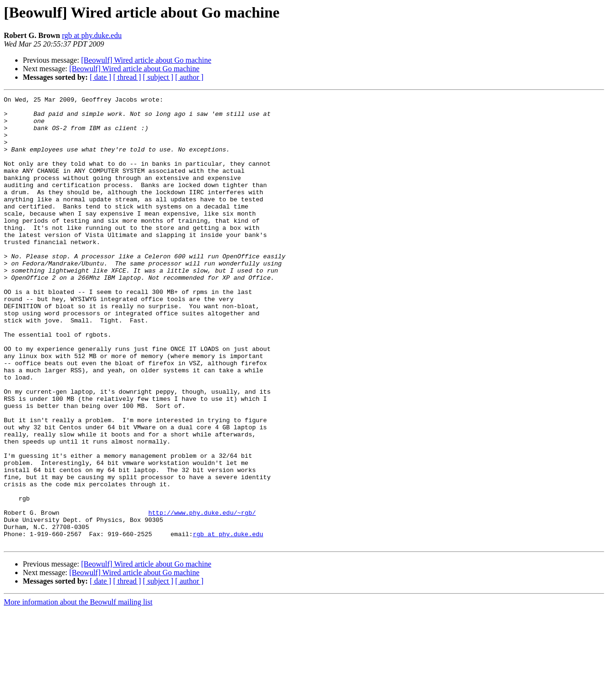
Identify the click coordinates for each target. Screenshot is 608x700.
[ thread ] (127, 77)
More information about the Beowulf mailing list (78, 692)
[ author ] (190, 77)
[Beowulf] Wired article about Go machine (146, 60)
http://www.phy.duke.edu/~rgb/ (202, 596)
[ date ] (100, 77)
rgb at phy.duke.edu (92, 35)
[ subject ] (158, 77)
